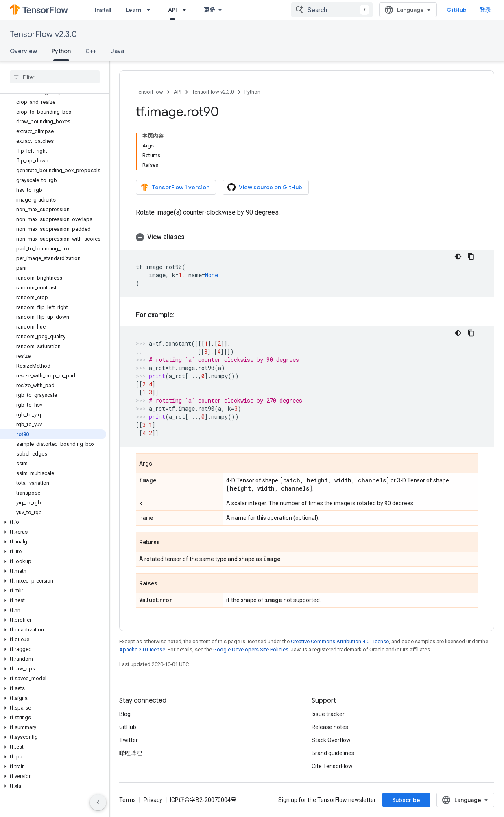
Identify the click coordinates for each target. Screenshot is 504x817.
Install (103, 10)
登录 (485, 10)
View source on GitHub (265, 187)
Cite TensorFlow (332, 766)
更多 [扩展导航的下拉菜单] (209, 10)
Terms (128, 800)
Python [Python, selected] (61, 51)
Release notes (330, 727)
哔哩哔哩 (131, 753)
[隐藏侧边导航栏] (98, 802)
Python (252, 92)
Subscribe (406, 800)
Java (118, 51)
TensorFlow (149, 92)
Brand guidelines (333, 753)
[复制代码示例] (471, 256)
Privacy (153, 800)
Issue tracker (328, 714)
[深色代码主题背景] (458, 256)
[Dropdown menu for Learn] (151, 10)
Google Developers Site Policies (251, 649)
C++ (91, 51)
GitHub (457, 10)
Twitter (129, 740)
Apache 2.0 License (142, 649)
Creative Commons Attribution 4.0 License (340, 641)
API (178, 92)
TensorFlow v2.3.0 (43, 34)
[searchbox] (55, 77)
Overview (23, 51)
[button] (53, 522)
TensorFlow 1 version (175, 187)
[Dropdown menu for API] (187, 10)
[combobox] (332, 10)
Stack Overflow (331, 740)
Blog (125, 714)
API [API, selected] (172, 10)
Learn (133, 10)
